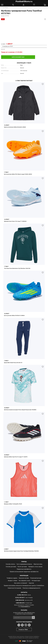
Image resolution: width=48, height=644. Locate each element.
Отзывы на (25, 629)
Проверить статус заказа (35, 566)
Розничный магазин (36, 577)
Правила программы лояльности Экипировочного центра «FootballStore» (24, 585)
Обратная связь (38, 563)
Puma (21, 64)
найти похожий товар (13, 57)
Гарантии (31, 582)
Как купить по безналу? (21, 582)
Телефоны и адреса (12, 577)
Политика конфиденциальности (31, 587)
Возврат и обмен (13, 580)
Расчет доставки (22, 566)
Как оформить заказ (24, 580)
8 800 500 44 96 (20, 599)
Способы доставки (11, 566)
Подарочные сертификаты (24, 568)
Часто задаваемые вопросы (24, 563)
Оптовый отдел (36, 580)
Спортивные (5, 8)
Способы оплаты (10, 563)
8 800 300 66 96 (20, 602)
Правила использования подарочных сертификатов (24, 571)
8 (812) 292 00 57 (20, 597)
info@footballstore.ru (26, 606)
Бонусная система (24, 577)
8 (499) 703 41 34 (22, 594)
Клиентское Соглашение (14, 587)
